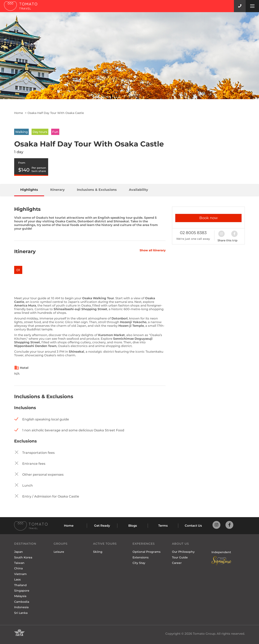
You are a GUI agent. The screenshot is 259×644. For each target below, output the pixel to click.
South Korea (23, 557)
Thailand (20, 585)
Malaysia (20, 596)
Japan (19, 552)
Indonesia (21, 607)
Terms (163, 526)
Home (19, 113)
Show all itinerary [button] (153, 250)
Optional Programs (146, 552)
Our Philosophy (183, 552)
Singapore (22, 591)
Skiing (98, 552)
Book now (209, 218)
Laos (17, 579)
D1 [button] (18, 270)
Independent (221, 552)
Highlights (29, 190)
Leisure (59, 552)
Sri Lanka (21, 613)
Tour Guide (180, 557)
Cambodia (22, 602)
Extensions (141, 557)
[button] (224, 234)
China (18, 568)
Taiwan (19, 563)
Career (177, 563)
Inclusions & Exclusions (97, 190)
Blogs (133, 526)
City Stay (139, 563)
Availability (139, 190)
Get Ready (102, 526)
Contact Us (193, 526)
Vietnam (20, 574)
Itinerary (57, 190)
